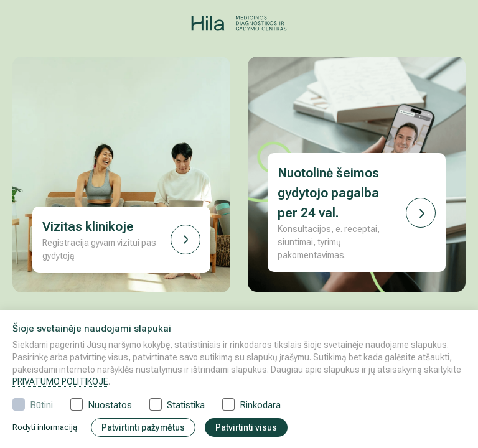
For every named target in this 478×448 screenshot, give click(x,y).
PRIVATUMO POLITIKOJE (60, 381)
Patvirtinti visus (246, 427)
